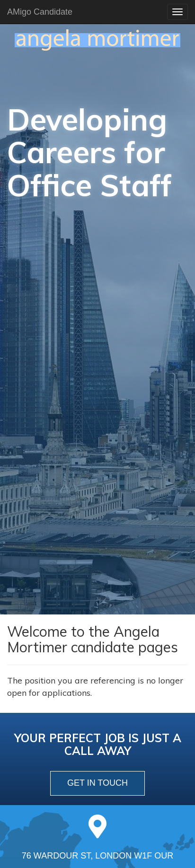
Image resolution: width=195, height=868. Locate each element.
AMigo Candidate (40, 12)
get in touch (97, 783)
